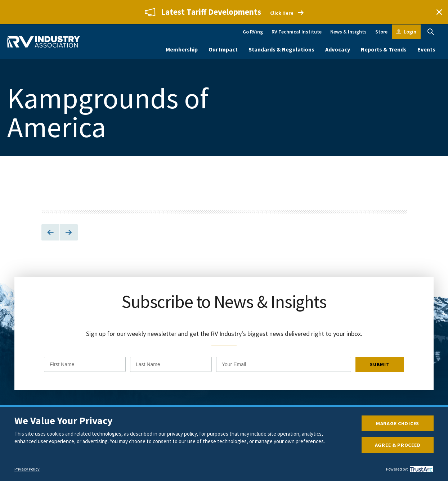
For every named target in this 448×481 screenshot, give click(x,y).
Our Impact (223, 49)
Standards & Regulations (281, 49)
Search (431, 32)
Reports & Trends (384, 49)
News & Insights (348, 32)
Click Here (282, 13)
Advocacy (338, 49)
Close (439, 12)
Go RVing (253, 32)
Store (381, 32)
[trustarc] (421, 469)
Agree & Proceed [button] (398, 445)
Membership (182, 49)
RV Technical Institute (297, 32)
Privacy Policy (27, 469)
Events (426, 49)
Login (410, 32)
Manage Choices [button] (398, 423)
